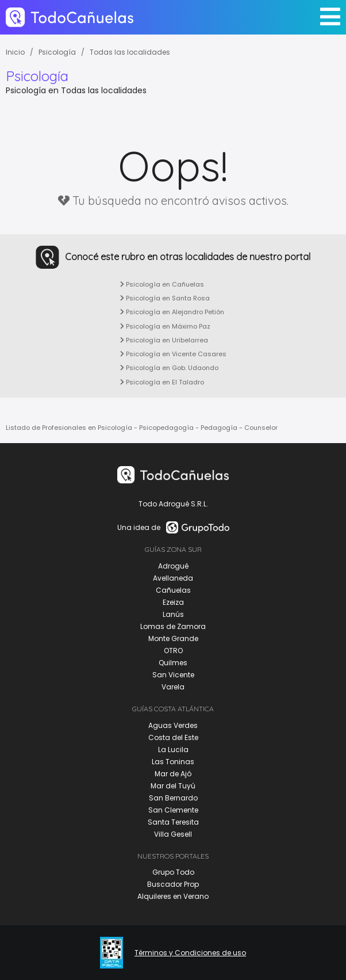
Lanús (173, 614)
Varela (173, 687)
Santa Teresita (173, 822)
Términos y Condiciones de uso (190, 953)
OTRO (173, 651)
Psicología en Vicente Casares (173, 354)
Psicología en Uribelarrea (164, 340)
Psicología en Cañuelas (162, 284)
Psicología (57, 52)
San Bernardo (173, 798)
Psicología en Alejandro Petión (172, 312)
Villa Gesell (173, 834)
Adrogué (173, 566)
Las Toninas (173, 762)
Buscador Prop (173, 884)
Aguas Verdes (173, 725)
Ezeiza (173, 602)
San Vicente (173, 675)
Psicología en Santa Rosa (165, 298)
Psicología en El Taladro (162, 382)
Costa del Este (173, 737)
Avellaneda (173, 578)
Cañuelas (173, 590)
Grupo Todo (173, 872)
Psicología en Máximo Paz (165, 326)
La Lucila (173, 750)
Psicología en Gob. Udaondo (169, 368)
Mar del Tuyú (173, 786)
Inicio (15, 52)
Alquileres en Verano (173, 896)
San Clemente (173, 810)
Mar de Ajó (173, 774)
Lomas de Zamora (173, 626)
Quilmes (173, 663)
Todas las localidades (130, 52)
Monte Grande (173, 638)
